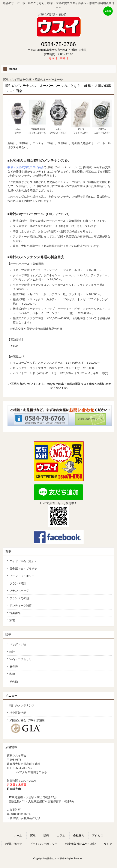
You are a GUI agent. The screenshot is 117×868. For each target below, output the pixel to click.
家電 (12, 620)
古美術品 (15, 613)
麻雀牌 (14, 667)
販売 (8, 635)
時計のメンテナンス (22, 705)
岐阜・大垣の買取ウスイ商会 (26, 167)
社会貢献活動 (18, 713)
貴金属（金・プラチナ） (25, 569)
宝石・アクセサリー (22, 659)
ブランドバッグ (19, 591)
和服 (12, 674)
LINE (108, 11)
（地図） (83, 50)
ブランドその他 (19, 598)
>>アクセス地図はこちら (31, 772)
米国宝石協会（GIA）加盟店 (29, 726)
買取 (8, 551)
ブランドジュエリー (22, 576)
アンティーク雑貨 (21, 606)
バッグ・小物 (18, 644)
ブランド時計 (18, 583)
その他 (14, 681)
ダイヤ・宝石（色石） (23, 561)
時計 (12, 652)
